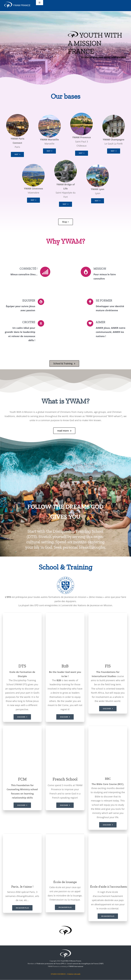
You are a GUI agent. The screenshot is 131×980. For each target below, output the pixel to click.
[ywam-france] (17, 2)
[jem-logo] (65, 949)
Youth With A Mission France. (71, 961)
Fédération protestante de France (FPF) (51, 964)
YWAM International (76, 966)
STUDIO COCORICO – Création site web (66, 974)
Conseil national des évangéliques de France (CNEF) (85, 964)
